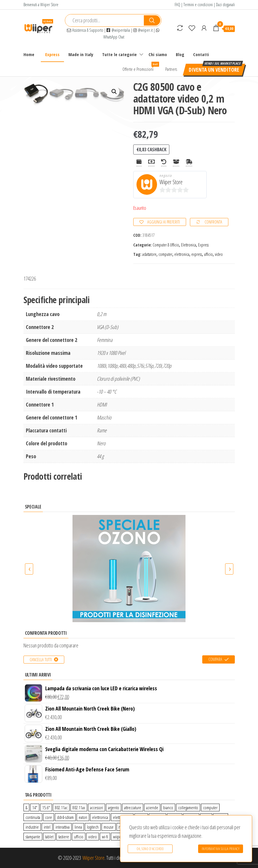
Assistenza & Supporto (85, 30)
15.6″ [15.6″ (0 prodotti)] (46, 807)
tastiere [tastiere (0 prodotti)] (64, 837)
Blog (180, 54)
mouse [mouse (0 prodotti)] (109, 827)
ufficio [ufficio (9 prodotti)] (79, 837)
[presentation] (29, 569)
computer (165, 254)
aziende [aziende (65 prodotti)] (152, 807)
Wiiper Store (171, 182)
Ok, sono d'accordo (150, 849)
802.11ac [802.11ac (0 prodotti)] (61, 807)
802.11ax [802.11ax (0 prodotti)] (79, 807)
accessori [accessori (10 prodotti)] (97, 807)
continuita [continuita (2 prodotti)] (33, 817)
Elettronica (189, 245)
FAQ (177, 5)
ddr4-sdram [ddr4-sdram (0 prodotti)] (65, 817)
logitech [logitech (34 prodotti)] (93, 827)
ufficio (208, 254)
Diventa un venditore (214, 70)
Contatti (201, 54)
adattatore (149, 254)
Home (29, 54)
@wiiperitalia (118, 30)
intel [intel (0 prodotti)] (47, 827)
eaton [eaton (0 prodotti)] (83, 817)
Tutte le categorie (119, 54)
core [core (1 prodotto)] (49, 817)
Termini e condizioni (198, 5)
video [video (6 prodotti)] (93, 837)
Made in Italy (81, 54)
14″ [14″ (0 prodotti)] (35, 807)
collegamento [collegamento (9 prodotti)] (188, 807)
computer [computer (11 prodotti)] (210, 807)
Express (52, 54)
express (197, 254)
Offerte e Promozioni (140, 67)
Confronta (213, 222)
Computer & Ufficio (166, 245)
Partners (171, 69)
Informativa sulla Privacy (221, 849)
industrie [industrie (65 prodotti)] (32, 827)
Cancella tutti (41, 660)
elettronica (182, 254)
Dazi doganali (225, 5)
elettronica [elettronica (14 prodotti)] (100, 817)
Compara (215, 659)
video (219, 254)
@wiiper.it (143, 30)
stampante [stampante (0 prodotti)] (33, 837)
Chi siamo (158, 54)
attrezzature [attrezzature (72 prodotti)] (133, 807)
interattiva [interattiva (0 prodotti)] (63, 827)
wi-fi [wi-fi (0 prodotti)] (105, 837)
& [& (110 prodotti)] (26, 807)
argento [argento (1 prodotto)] (114, 807)
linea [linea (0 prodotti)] (78, 827)
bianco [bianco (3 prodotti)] (168, 807)
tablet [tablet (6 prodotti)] (49, 837)
